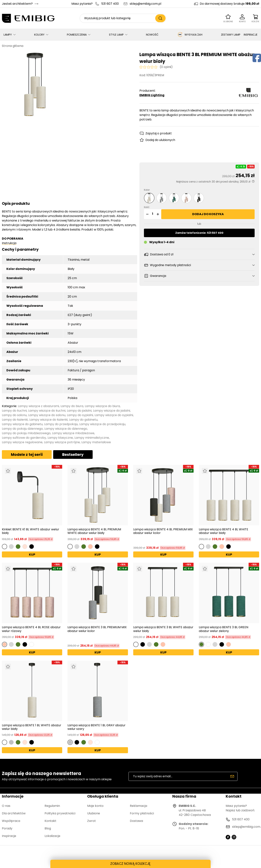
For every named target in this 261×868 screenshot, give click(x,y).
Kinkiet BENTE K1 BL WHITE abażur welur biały (31, 531)
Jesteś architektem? (17, 4)
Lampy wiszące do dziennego (66, 429)
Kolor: (147, 190)
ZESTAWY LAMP (231, 35)
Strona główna (13, 46)
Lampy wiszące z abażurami (38, 406)
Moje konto (95, 806)
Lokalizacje (52, 836)
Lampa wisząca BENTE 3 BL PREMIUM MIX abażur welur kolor (97, 629)
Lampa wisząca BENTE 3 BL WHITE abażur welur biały (163, 629)
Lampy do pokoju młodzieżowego (26, 433)
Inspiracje (9, 836)
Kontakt (50, 821)
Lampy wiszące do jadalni (112, 411)
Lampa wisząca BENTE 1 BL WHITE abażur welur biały (32, 727)
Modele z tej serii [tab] (27, 455)
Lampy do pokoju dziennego (22, 429)
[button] (147, 214)
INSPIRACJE (251, 35)
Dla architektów (14, 813)
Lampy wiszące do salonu (47, 415)
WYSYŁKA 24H (190, 35)
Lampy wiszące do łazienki (48, 420)
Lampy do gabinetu (83, 420)
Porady (7, 828)
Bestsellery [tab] (73, 455)
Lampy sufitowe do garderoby (24, 438)
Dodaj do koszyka (208, 214)
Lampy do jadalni (79, 411)
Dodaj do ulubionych (160, 140)
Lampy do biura (72, 406)
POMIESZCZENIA (77, 35)
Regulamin (52, 806)
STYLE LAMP (116, 35)
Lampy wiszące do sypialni (114, 415)
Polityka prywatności (60, 813)
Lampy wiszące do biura (102, 406)
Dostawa (136, 821)
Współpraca (11, 821)
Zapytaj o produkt (159, 133)
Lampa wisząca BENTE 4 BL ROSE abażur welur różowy (31, 629)
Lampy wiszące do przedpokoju (102, 424)
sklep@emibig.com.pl (145, 4)
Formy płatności (142, 813)
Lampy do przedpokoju (61, 424)
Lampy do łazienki (15, 420)
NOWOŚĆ (152, 35)
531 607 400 (110, 4)
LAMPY (8, 35)
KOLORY (39, 35)
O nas (6, 806)
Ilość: (147, 207)
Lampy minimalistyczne (92, 438)
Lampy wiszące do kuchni (47, 411)
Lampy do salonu (14, 415)
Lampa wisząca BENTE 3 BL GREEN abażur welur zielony (224, 629)
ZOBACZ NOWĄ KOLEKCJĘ (131, 864)
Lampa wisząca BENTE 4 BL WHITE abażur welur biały (224, 531)
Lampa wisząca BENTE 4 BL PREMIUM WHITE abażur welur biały (94, 531)
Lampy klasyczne (60, 438)
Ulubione (94, 813)
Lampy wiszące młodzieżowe (73, 433)
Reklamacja (138, 806)
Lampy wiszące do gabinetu (22, 424)
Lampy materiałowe (96, 442)
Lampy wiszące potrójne (62, 442)
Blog (48, 828)
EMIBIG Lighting (152, 95)
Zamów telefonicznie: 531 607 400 (199, 233)
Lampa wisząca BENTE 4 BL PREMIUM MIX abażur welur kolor (163, 531)
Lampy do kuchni (14, 411)
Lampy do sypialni (80, 415)
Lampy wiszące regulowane (22, 442)
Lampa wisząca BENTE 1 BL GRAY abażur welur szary (96, 727)
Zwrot (92, 821)
